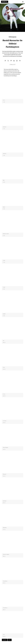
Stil (10, 640)
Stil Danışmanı (12, 37)
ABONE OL (5, 2)
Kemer (5, 640)
